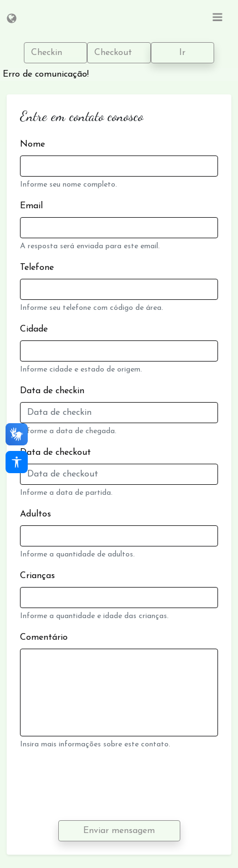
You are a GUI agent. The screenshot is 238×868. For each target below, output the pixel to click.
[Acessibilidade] (17, 462)
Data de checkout (55, 453)
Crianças (37, 576)
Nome (32, 144)
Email (31, 206)
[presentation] (104, 785)
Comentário (44, 638)
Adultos (36, 514)
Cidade (34, 329)
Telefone (37, 268)
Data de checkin (52, 391)
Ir (182, 53)
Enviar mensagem (119, 831)
